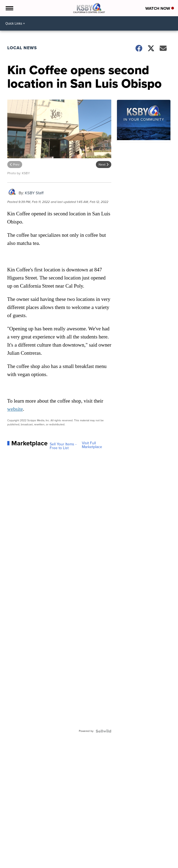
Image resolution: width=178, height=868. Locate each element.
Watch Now (160, 8)
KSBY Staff (34, 193)
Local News (22, 48)
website (15, 409)
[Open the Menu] (9, 8)
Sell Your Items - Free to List (63, 446)
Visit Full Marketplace (92, 445)
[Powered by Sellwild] (103, 731)
